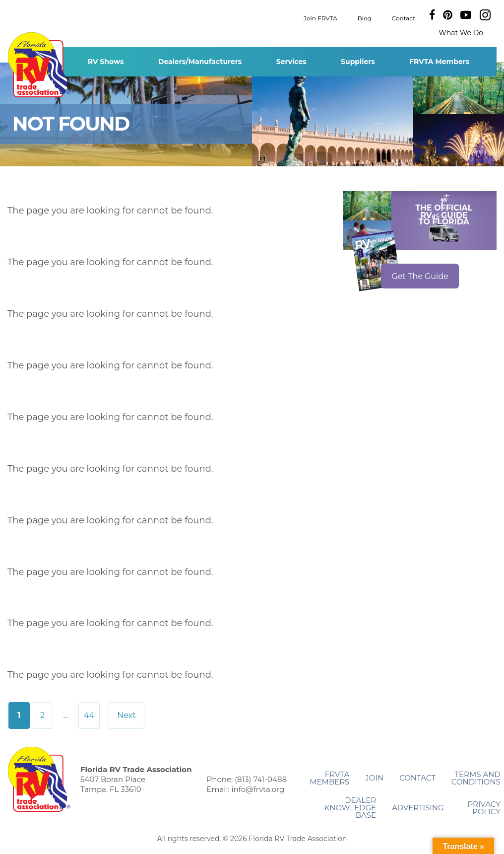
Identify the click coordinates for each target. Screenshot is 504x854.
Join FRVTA (320, 18)
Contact (404, 18)
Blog (365, 18)
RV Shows (106, 62)
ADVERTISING (418, 808)
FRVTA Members (439, 62)
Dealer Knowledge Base (350, 808)
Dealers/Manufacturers (200, 62)
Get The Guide (420, 276)
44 (89, 715)
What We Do (461, 33)
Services (291, 62)
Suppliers (358, 62)
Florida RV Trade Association (39, 65)
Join (374, 778)
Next (126, 715)
